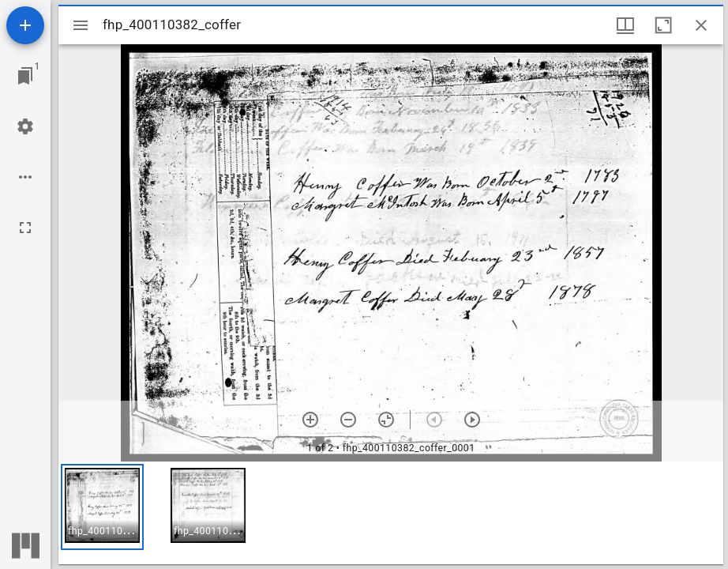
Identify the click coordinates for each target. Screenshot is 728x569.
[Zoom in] (310, 420)
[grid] (391, 513)
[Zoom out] (348, 420)
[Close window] (701, 25)
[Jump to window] (25, 76)
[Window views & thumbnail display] (625, 25)
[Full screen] (25, 228)
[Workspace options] (25, 177)
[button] (102, 507)
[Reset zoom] (386, 420)
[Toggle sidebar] (81, 25)
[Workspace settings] (25, 126)
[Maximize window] (663, 25)
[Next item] (472, 420)
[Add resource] (25, 25)
